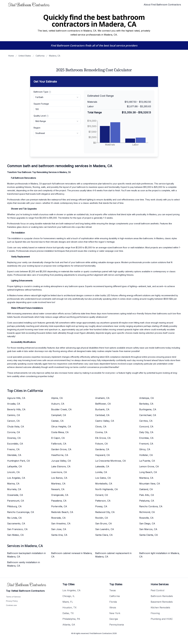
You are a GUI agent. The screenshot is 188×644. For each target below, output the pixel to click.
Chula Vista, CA (16, 427)
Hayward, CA (103, 455)
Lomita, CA (101, 472)
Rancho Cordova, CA (151, 506)
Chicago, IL (69, 596)
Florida (113, 602)
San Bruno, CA (104, 523)
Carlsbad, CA (102, 415)
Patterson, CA (103, 501)
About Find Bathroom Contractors (162, 5)
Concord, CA (146, 427)
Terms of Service (13, 597)
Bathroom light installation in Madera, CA (159, 555)
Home (11, 56)
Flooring (155, 613)
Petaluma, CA (147, 501)
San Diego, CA (147, 523)
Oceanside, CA (15, 495)
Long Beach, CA (148, 472)
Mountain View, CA (150, 484)
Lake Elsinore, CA (61, 466)
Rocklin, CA (102, 518)
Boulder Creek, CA (61, 409)
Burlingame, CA (148, 409)
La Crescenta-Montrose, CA (111, 461)
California (40, 56)
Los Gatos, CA (103, 478)
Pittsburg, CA (14, 506)
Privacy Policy (12, 601)
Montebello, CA (104, 484)
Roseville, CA (146, 518)
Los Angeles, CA (16, 478)
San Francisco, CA (17, 529)
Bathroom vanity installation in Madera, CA (24, 564)
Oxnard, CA (102, 495)
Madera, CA (55, 56)
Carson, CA (13, 421)
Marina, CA (13, 484)
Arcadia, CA (14, 404)
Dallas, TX (68, 613)
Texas (113, 590)
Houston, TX (69, 607)
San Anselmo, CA (61, 523)
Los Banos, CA (59, 478)
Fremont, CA (146, 444)
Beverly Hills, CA (16, 409)
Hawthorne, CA (60, 455)
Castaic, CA (57, 421)
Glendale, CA (14, 455)
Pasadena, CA (59, 501)
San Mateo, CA (15, 535)
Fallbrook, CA (59, 444)
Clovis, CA (101, 427)
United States (25, 56)
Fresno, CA (13, 449)
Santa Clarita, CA (149, 535)
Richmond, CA (147, 512)
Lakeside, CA (102, 466)
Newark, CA (58, 489)
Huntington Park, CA (19, 461)
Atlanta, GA (69, 625)
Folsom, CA (102, 444)
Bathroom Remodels (162, 596)
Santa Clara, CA (104, 535)
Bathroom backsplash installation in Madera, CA (26, 555)
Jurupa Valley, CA (61, 461)
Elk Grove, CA (103, 438)
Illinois (113, 607)
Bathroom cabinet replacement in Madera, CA (113, 555)
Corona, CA (14, 432)
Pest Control (157, 590)
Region (37, 128)
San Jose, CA (59, 529)
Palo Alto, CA (147, 495)
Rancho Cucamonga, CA (21, 512)
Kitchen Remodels (160, 607)
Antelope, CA (147, 398)
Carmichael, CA (148, 415)
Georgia (114, 619)
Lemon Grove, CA (149, 466)
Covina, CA (101, 432)
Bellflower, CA (103, 404)
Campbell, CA (59, 415)
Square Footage (41, 104)
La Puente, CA (147, 461)
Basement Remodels (162, 602)
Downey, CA (14, 438)
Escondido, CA (15, 444)
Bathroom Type (42, 92)
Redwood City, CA (105, 512)
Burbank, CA (102, 409)
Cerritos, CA (146, 421)
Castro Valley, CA (105, 421)
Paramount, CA (16, 501)
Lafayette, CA (15, 466)
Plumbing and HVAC (162, 619)
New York (115, 613)
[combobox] (57, 97)
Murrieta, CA (14, 489)
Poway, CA (101, 506)
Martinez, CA (58, 484)
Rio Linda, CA (14, 518)
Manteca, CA (146, 478)
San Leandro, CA (105, 529)
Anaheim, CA (102, 398)
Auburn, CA (58, 404)
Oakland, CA (146, 489)
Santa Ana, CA (59, 535)
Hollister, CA (146, 455)
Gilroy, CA (145, 449)
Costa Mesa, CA (60, 432)
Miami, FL (68, 602)
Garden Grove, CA (61, 449)
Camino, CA (14, 415)
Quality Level (41, 116)
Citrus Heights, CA (61, 427)
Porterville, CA (59, 506)
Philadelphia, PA (71, 619)
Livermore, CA (59, 472)
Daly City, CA (146, 432)
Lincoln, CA (13, 472)
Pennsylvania (117, 625)
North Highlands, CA (107, 489)
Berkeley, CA (146, 404)
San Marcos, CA (148, 529)
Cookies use (11, 605)
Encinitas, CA (146, 438)
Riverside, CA (58, 518)
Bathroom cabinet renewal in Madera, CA (72, 555)
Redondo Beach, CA (62, 512)
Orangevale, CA (60, 495)
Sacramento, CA (16, 523)
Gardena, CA (102, 449)
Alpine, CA (57, 398)
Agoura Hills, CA (16, 398)
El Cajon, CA (58, 438)
